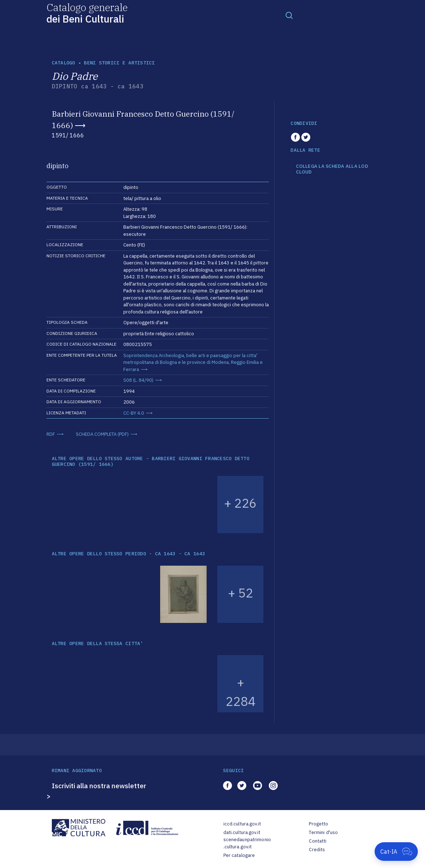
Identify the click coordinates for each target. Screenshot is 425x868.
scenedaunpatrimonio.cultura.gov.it (247, 843)
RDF (51, 434)
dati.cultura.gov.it (242, 832)
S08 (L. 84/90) (138, 380)
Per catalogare (239, 855)
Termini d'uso (323, 832)
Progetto (318, 824)
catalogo (64, 63)
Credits (317, 850)
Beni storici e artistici (119, 63)
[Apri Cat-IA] (396, 852)
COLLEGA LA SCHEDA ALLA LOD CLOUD (332, 169)
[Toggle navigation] (289, 15)
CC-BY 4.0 (134, 413)
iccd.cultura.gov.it (242, 824)
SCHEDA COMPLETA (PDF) (102, 434)
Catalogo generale (87, 13)
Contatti (318, 841)
